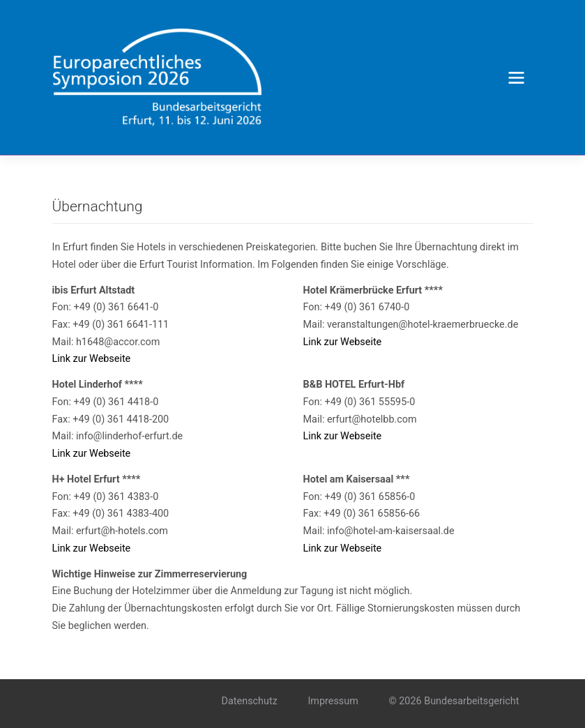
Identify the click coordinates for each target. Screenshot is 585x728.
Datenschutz (250, 701)
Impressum (333, 701)
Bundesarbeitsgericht (471, 701)
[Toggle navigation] (516, 77)
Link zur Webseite (92, 359)
